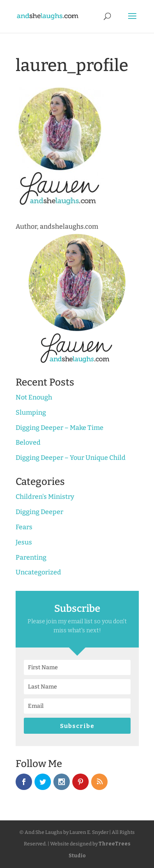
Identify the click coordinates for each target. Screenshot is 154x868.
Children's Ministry (45, 497)
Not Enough (34, 397)
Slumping (31, 412)
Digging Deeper (39, 512)
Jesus (24, 542)
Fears (24, 527)
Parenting (31, 557)
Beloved (28, 442)
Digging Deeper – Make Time (60, 428)
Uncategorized (38, 572)
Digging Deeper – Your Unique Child (71, 458)
